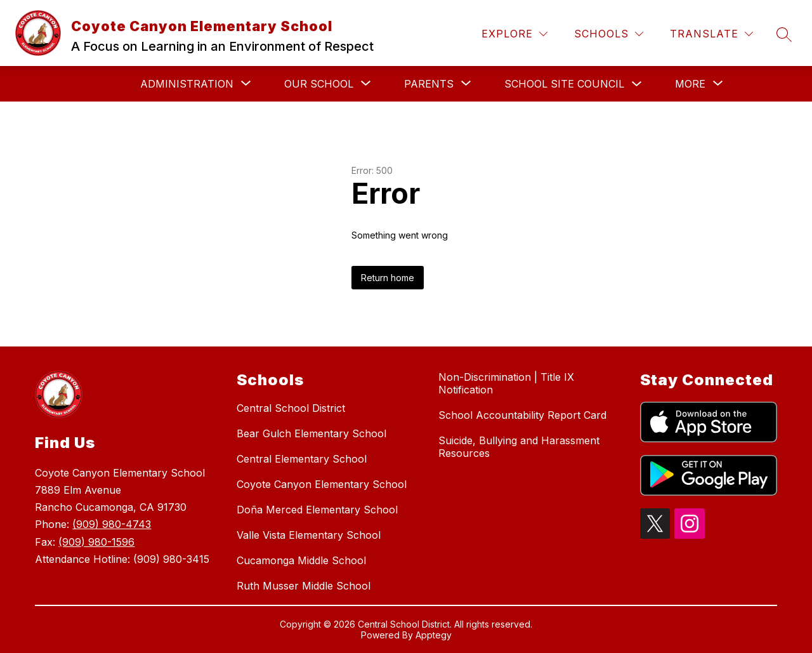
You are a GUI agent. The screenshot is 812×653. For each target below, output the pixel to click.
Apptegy (434, 635)
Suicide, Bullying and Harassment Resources (519, 447)
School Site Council (564, 84)
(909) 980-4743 (112, 524)
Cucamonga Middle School (301, 560)
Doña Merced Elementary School (317, 510)
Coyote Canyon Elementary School (322, 484)
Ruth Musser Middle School (304, 586)
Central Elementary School (302, 459)
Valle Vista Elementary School (309, 535)
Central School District (291, 408)
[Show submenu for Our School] (319, 84)
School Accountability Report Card (522, 415)
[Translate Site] (711, 34)
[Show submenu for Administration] (187, 84)
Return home (388, 278)
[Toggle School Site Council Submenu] (637, 84)
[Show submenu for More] (690, 84)
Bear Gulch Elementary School (311, 433)
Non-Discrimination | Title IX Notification (506, 383)
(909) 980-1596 (96, 542)
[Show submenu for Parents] (429, 84)
